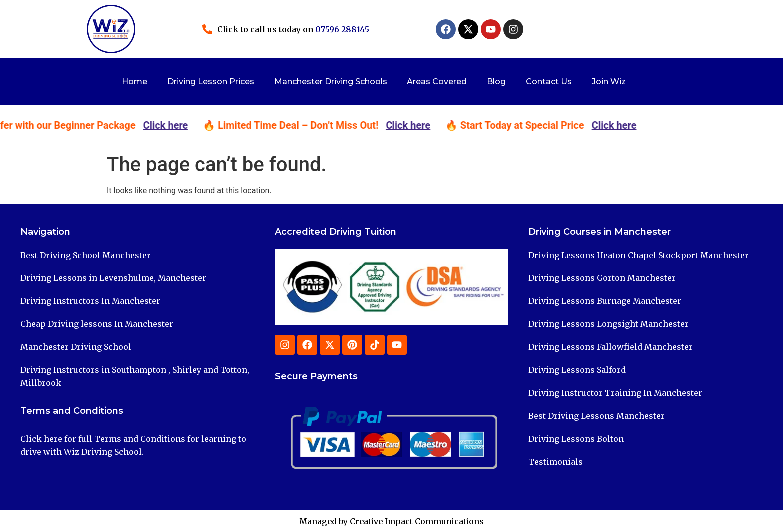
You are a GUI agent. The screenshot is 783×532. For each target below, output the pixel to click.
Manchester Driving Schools (331, 82)
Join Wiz (609, 82)
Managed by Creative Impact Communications (391, 521)
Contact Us (549, 82)
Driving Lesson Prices (211, 82)
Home (135, 82)
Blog (496, 82)
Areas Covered (437, 82)
